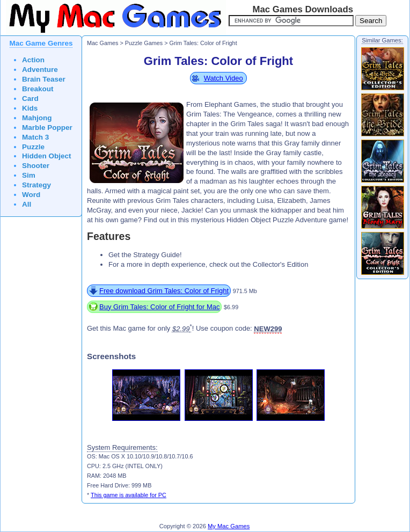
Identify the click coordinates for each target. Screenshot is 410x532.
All (27, 204)
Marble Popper (47, 127)
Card (30, 99)
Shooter (36, 166)
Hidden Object (47, 156)
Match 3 (35, 137)
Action (33, 60)
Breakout (38, 89)
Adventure (40, 70)
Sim (29, 175)
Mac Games (102, 43)
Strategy (36, 185)
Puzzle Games (144, 43)
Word (31, 195)
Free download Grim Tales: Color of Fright (164, 291)
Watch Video (224, 78)
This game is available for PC (129, 495)
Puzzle (33, 147)
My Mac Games (229, 526)
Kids (30, 108)
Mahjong (37, 118)
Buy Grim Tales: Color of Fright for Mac (159, 307)
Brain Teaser (44, 79)
